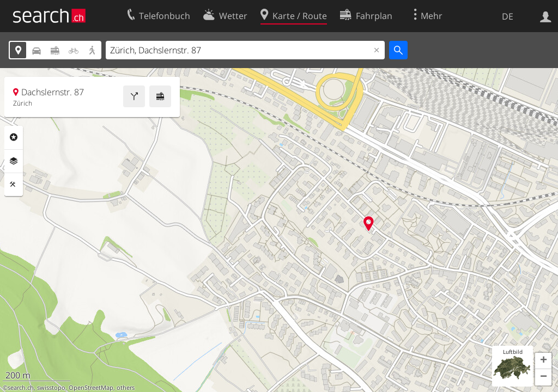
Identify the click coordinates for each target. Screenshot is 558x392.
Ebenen (14, 161)
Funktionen (14, 185)
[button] (543, 361)
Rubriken (14, 137)
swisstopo (51, 388)
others (126, 388)
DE (508, 16)
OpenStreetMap (91, 388)
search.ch (21, 388)
